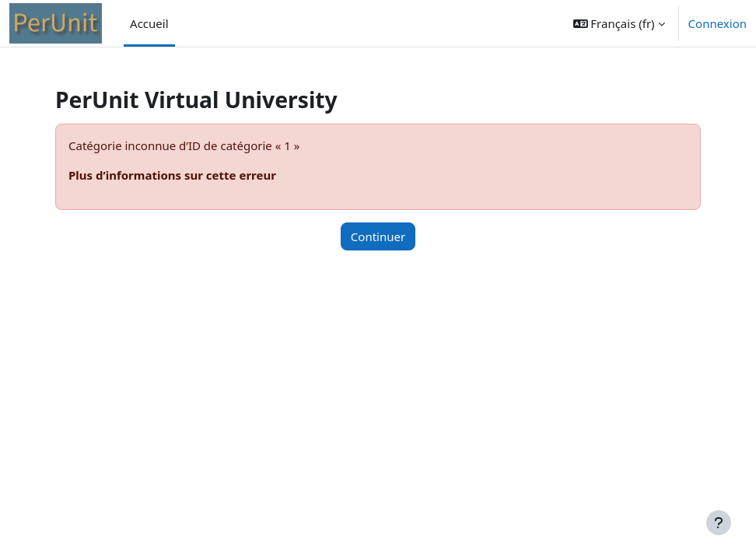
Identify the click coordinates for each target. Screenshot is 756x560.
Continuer (378, 236)
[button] (619, 23)
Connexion (717, 23)
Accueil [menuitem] (149, 23)
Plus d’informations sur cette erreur (172, 175)
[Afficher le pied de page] (719, 523)
